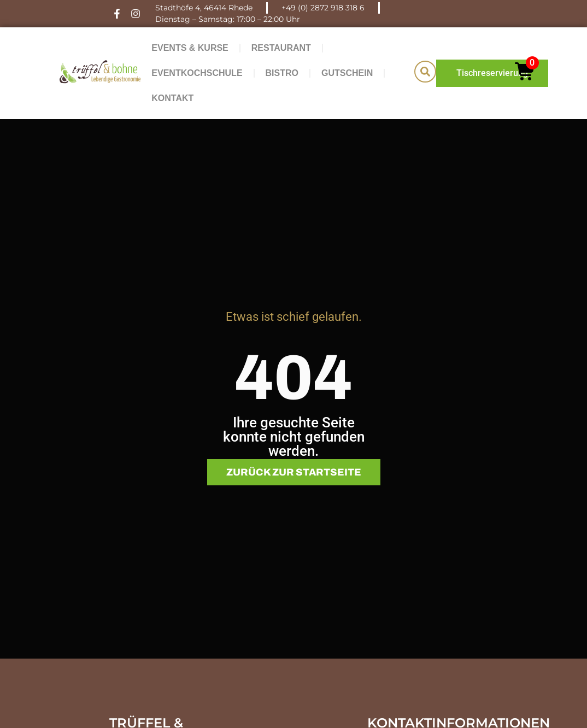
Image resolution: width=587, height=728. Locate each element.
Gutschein (347, 73)
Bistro (282, 73)
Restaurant (281, 48)
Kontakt (172, 98)
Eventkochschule (197, 73)
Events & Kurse (190, 48)
